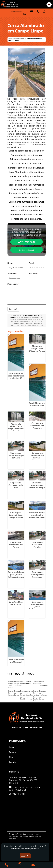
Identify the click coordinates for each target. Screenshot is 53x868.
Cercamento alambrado (37, 682)
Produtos (13, 752)
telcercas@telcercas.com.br (27, 787)
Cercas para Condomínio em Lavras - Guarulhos (37, 456)
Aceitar (25, 856)
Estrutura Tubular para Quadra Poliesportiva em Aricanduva (16, 576)
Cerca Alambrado (24, 682)
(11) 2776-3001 (26, 242)
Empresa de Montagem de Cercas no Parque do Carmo (37, 486)
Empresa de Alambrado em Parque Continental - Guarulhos (16, 547)
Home (12, 747)
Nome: (11, 263)
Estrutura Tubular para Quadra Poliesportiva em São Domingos (37, 516)
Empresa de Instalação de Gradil (24, 695)
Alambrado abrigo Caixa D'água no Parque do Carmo (37, 350)
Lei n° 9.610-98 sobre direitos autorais (29, 325)
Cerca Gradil (29, 682)
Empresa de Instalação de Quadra (30, 695)
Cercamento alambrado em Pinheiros (37, 425)
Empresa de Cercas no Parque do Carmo (16, 455)
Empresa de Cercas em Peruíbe (37, 545)
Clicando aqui (26, 250)
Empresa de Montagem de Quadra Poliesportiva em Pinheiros (37, 607)
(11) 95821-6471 (19, 790)
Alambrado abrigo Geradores (18, 683)
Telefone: (12, 273)
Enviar (13, 309)
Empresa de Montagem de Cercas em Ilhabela (37, 576)
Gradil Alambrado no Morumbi (16, 661)
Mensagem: (13, 284)
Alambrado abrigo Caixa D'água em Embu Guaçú (16, 427)
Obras (12, 757)
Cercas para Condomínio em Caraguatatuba (16, 515)
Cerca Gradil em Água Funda (16, 603)
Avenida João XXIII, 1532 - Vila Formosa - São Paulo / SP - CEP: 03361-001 (23, 780)
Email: (32, 263)
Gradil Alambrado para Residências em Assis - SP (16, 376)
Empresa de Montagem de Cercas (43, 695)
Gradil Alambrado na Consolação (37, 404)
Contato (13, 762)
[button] (49, 5)
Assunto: (33, 273)
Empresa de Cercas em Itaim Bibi (16, 485)
